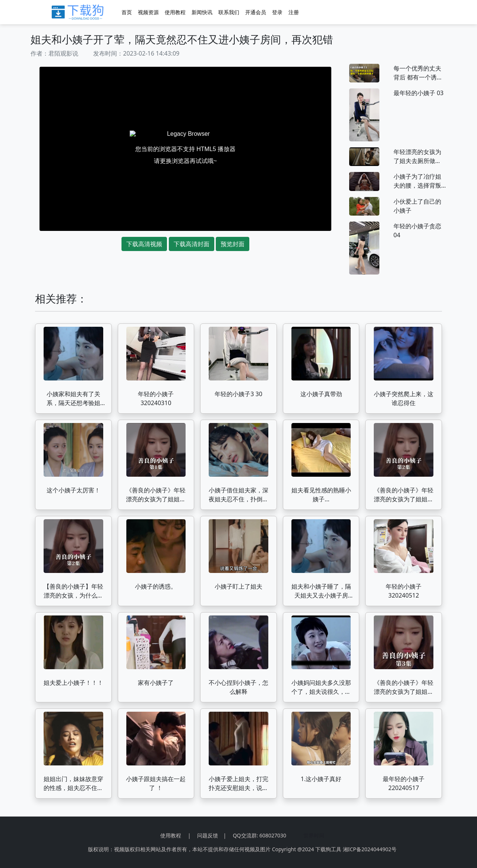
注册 (294, 12)
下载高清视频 (144, 244)
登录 (277, 12)
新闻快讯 (202, 12)
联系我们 (229, 12)
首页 (127, 12)
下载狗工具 (328, 849)
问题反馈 (208, 835)
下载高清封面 (192, 244)
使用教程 (175, 12)
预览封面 (233, 244)
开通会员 (256, 12)
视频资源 (148, 12)
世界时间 (314, 835)
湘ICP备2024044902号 (370, 849)
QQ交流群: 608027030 (260, 835)
